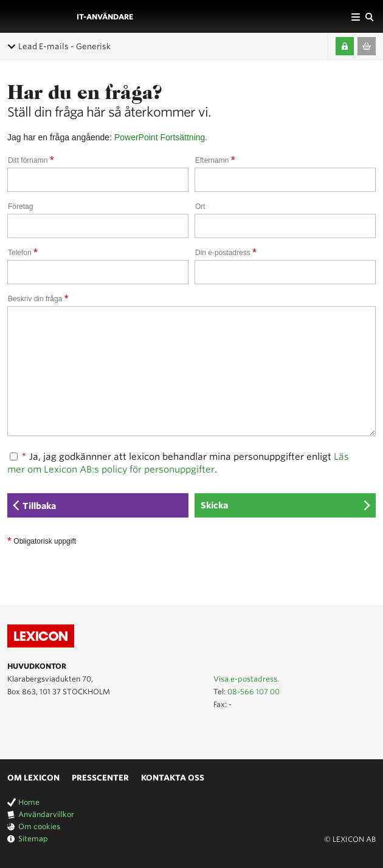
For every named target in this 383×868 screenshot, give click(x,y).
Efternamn (215, 160)
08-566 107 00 (254, 692)
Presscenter (100, 778)
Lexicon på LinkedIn (32, 731)
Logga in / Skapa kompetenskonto (345, 46)
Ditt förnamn (31, 160)
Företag (20, 207)
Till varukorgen (367, 46)
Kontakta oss (173, 778)
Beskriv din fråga (38, 299)
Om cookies (39, 826)
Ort (200, 207)
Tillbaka (39, 506)
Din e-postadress (226, 253)
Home (29, 802)
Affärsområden (356, 16)
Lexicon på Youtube (15, 731)
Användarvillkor (46, 814)
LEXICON (38, 16)
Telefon (23, 253)
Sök (369, 16)
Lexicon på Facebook (50, 731)
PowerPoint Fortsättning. (161, 137)
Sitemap (33, 839)
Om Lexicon (33, 778)
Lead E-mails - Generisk (64, 46)
